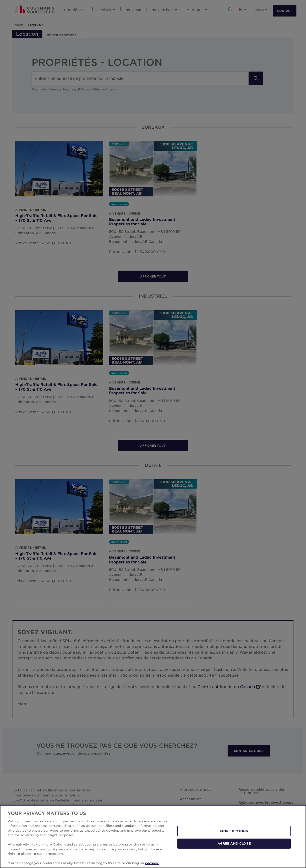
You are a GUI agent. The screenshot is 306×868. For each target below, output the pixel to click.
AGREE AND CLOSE (234, 843)
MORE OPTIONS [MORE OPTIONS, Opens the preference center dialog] (234, 831)
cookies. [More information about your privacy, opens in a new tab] (152, 863)
